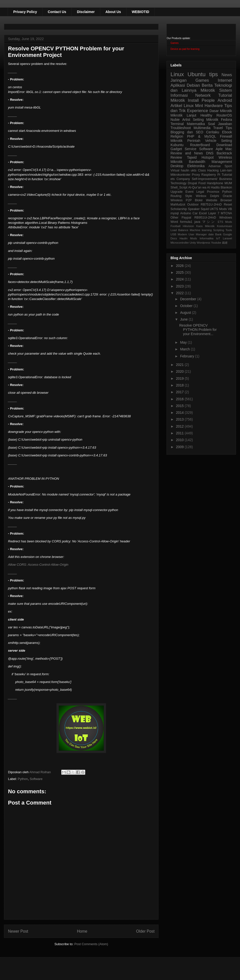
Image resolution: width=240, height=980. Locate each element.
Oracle (227, 196)
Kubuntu (177, 145)
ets (173, 179)
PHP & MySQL (201, 136)
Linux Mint (193, 106)
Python (23, 779)
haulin (185, 170)
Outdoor (193, 205)
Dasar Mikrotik (221, 111)
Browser (226, 200)
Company (183, 179)
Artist (186, 120)
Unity (193, 243)
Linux (177, 74)
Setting (226, 141)
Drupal (192, 183)
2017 (180, 392)
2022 (180, 293)
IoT (218, 238)
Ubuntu (196, 74)
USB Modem (179, 234)
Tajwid (192, 157)
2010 (180, 440)
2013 (180, 419)
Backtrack (224, 153)
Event (189, 192)
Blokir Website (206, 200)
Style (188, 196)
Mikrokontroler (180, 175)
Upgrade (176, 192)
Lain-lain (226, 170)
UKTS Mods (218, 209)
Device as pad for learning (185, 49)
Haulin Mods (188, 238)
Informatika (207, 238)
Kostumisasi (224, 226)
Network (203, 95)
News (227, 75)
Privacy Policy (25, 12)
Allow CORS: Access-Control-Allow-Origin (38, 565)
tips (214, 74)
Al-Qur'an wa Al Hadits (204, 187)
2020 (180, 371)
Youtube (216, 243)
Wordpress (203, 243)
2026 (180, 266)
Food (202, 183)
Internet (225, 80)
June (184, 319)
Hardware (214, 106)
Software (36, 779)
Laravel (227, 238)
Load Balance (179, 230)
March (185, 349)
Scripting (219, 230)
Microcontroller (180, 243)
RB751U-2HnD (211, 205)
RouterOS (224, 115)
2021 (180, 365)
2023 (180, 286)
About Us (113, 12)
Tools (229, 230)
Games (174, 43)
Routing (176, 196)
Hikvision (188, 226)
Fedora (226, 120)
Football (175, 226)
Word (174, 222)
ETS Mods (225, 222)
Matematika (196, 124)
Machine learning (201, 230)
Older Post (145, 931)
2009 (180, 447)
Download (224, 145)
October (187, 306)
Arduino (186, 213)
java (197, 222)
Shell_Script (179, 187)
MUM (228, 183)
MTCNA (226, 213)
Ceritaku (212, 132)
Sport (228, 166)
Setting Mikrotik (205, 120)
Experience (197, 111)
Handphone (215, 183)
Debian (193, 85)
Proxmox (213, 192)
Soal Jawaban (220, 124)
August (186, 313)
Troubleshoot (181, 128)
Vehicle (211, 141)
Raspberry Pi (211, 175)
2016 (180, 399)
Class (202, 170)
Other (174, 218)
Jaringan (178, 80)
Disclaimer (86, 12)
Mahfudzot (178, 205)
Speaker (194, 209)
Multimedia (202, 128)
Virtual (175, 170)
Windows (226, 218)
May (184, 342)
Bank (218, 234)
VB (230, 209)
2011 (180, 433)
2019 (180, 378)
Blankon (226, 187)
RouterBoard (200, 145)
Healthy (206, 115)
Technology (178, 183)
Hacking (213, 170)
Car (195, 213)
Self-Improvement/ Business (212, 179)
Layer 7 (214, 213)
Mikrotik (208, 90)
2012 (180, 426)
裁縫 (225, 243)
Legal (200, 192)
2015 (180, 406)
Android (225, 100)
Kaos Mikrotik (205, 226)
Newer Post (18, 931)
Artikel (176, 106)
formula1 (186, 222)
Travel (218, 128)
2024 (180, 279)
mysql (175, 213)
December (188, 299)
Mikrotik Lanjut (183, 115)
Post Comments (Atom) (91, 944)
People (208, 100)
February (187, 356)
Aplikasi (178, 85)
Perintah (194, 141)
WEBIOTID (140, 12)
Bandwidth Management (210, 162)
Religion (177, 136)
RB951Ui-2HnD (205, 218)
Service (191, 149)
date (211, 234)
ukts (194, 170)
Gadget (176, 149)
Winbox (201, 196)
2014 (180, 413)
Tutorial (227, 175)
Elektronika (196, 166)
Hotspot (207, 157)
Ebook (227, 132)
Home (82, 931)
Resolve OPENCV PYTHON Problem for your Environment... (198, 330)
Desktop (177, 166)
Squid (205, 209)
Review (176, 157)
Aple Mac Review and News (201, 151)
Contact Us (57, 12)
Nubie (175, 120)
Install (193, 100)
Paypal (186, 218)
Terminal (177, 124)
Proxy (196, 175)
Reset (228, 205)
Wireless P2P (181, 200)
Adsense (215, 166)
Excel (203, 213)
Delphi (214, 196)
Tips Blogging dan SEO (201, 130)
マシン (209, 222)
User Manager (198, 234)
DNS (210, 153)
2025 (180, 272)
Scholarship (179, 209)
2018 (180, 385)
